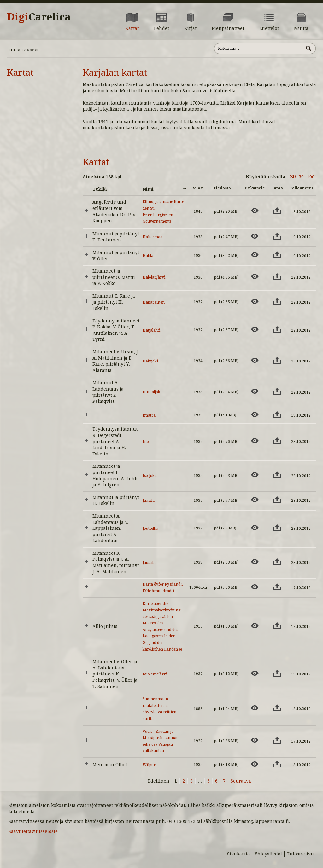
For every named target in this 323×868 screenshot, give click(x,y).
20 (293, 177)
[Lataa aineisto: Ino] (277, 441)
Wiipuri (150, 765)
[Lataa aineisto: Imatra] (277, 414)
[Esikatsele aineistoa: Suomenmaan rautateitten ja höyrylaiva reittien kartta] (255, 708)
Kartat (20, 73)
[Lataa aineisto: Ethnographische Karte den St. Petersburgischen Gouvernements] (277, 211)
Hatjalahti (151, 330)
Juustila (149, 563)
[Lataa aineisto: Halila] (277, 255)
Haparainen (154, 302)
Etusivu (16, 50)
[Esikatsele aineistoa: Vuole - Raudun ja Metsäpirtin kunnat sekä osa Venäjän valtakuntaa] (255, 740)
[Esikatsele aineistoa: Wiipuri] (255, 764)
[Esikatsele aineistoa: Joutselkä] (255, 528)
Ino (146, 442)
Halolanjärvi (154, 277)
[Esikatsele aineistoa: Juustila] (255, 562)
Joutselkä (150, 529)
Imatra (149, 415)
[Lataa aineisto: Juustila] (277, 562)
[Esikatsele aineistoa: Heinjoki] (255, 360)
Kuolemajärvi (155, 674)
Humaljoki (152, 392)
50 (301, 177)
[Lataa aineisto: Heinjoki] (277, 360)
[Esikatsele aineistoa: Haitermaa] (255, 236)
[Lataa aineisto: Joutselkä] (277, 528)
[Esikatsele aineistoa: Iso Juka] (255, 475)
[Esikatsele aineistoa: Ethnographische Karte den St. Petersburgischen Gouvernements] (255, 211)
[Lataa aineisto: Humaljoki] (277, 391)
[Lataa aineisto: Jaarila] (277, 500)
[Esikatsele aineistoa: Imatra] (255, 414)
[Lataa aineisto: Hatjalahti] (277, 329)
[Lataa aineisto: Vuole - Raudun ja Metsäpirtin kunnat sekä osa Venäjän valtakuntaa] (277, 740)
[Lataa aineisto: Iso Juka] (277, 475)
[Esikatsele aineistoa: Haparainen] (255, 301)
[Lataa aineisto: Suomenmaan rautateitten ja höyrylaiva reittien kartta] (277, 708)
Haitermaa (153, 237)
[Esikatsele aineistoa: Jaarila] (255, 500)
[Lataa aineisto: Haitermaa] (277, 236)
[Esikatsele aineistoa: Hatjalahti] (255, 329)
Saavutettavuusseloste (33, 831)
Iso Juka (150, 476)
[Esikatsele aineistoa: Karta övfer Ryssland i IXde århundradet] (255, 587)
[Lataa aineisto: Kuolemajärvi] (277, 673)
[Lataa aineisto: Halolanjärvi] (277, 276)
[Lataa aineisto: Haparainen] (277, 301)
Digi (39, 17)
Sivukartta (238, 854)
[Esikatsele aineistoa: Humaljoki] (255, 391)
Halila (148, 256)
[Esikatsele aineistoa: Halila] (255, 255)
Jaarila (149, 501)
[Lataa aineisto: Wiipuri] (277, 764)
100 (311, 177)
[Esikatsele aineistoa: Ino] (255, 441)
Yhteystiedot (268, 854)
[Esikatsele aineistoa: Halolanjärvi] (255, 276)
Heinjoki (150, 361)
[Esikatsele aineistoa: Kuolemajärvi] (255, 673)
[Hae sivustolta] (259, 49)
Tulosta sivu (300, 854)
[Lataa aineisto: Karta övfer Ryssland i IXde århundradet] (277, 587)
